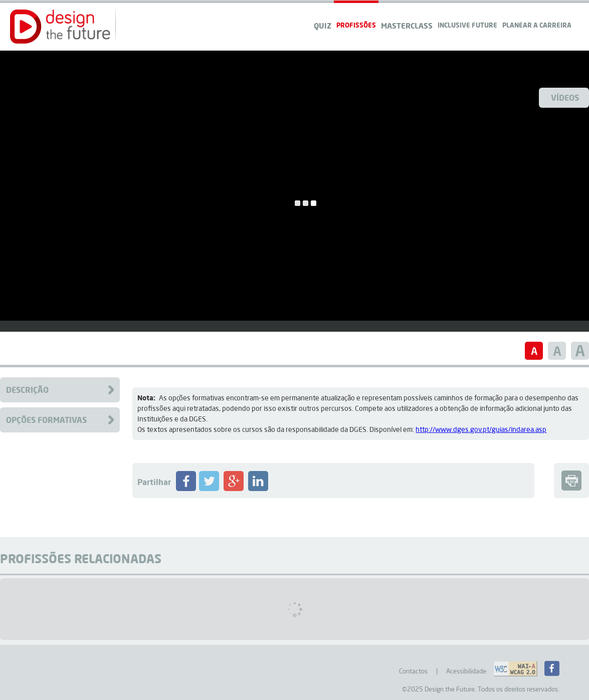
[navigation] (537, 15)
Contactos (413, 671)
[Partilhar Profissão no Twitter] (209, 489)
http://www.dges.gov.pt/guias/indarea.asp (481, 429)
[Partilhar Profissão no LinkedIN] (258, 489)
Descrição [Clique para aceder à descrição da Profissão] (27, 390)
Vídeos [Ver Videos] (565, 97)
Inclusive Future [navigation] (467, 25)
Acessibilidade (466, 671)
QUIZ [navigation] (323, 26)
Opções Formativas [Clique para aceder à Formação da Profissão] (46, 420)
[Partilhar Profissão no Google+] (234, 489)
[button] (60, 27)
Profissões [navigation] (356, 25)
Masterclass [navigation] (407, 26)
